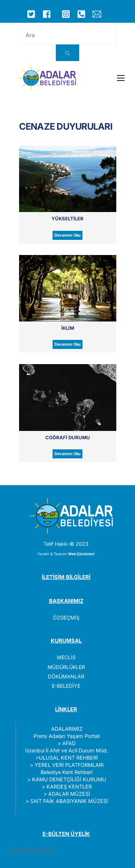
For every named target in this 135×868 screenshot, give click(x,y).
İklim (68, 328)
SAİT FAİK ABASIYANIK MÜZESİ (69, 801)
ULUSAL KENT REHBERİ (68, 758)
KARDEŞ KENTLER (69, 787)
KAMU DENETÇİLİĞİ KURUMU (69, 779)
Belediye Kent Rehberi (67, 772)
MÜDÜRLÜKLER (66, 667)
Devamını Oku (68, 235)
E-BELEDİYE (66, 686)
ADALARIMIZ (67, 729)
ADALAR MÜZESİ (69, 794)
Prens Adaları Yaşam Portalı (67, 736)
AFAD (69, 743)
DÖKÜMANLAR (66, 676)
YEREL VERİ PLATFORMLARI (69, 765)
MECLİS (66, 657)
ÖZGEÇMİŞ (66, 617)
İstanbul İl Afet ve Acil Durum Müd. (67, 750)
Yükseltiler (67, 219)
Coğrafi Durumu (68, 437)
